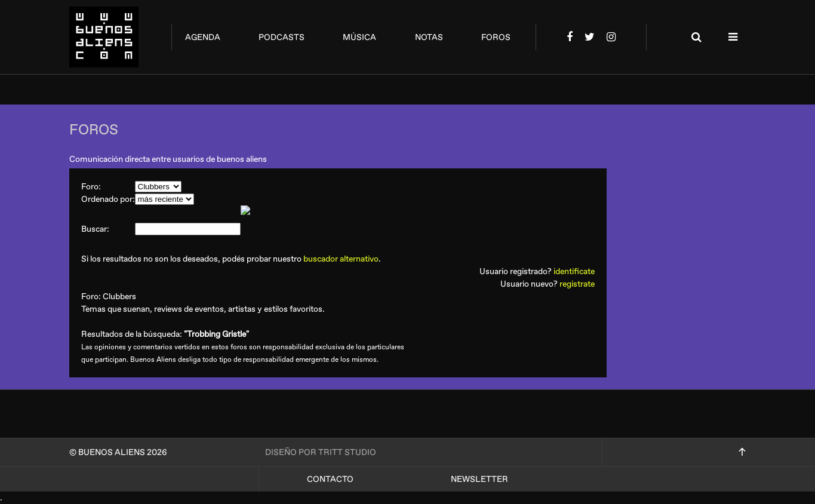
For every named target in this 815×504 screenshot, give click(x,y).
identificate (574, 271)
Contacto (330, 479)
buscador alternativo (341, 259)
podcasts (282, 37)
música (359, 37)
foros (496, 37)
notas (429, 37)
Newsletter (479, 479)
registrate (577, 284)
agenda (203, 37)
